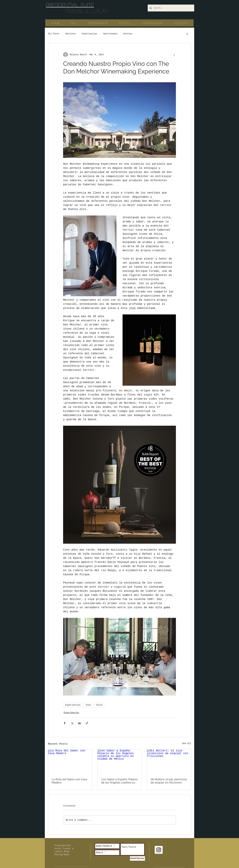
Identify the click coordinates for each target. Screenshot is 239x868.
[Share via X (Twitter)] (72, 723)
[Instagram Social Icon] (159, 850)
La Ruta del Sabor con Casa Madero (69, 781)
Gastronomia (110, 34)
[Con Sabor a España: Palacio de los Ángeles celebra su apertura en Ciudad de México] (120, 762)
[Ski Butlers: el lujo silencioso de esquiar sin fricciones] (169, 762)
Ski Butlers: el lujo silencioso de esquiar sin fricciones (169, 781)
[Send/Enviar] (137, 858)
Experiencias (90, 34)
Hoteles (128, 34)
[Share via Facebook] (65, 723)
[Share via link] (87, 723)
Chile (99, 705)
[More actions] (174, 55)
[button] (187, 34)
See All (187, 743)
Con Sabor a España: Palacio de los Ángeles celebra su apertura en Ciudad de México (119, 781)
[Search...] (171, 8)
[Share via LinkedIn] (79, 723)
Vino (88, 705)
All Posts (54, 34)
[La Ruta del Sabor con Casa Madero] (70, 762)
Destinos (71, 34)
